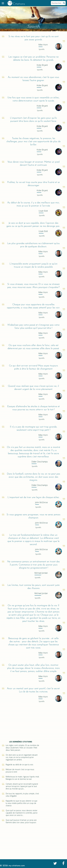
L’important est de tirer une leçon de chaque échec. (33, 497)
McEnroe (41, 502)
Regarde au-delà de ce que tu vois (19, 765)
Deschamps (40, 462)
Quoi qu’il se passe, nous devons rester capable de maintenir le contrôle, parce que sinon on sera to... (22, 813)
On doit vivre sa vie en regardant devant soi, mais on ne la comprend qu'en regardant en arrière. (22, 757)
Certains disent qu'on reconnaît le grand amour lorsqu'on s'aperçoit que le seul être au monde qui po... (22, 786)
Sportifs (42, 49)
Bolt (43, 211)
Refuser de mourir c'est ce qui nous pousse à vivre (20, 771)
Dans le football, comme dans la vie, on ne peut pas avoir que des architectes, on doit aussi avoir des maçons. (33, 477)
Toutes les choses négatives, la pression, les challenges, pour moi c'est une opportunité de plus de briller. (33, 142)
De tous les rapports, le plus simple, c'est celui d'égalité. (22, 795)
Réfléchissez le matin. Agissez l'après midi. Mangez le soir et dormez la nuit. (22, 778)
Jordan (41, 573)
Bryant (42, 65)
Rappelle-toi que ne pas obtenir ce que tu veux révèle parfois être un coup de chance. (22, 803)
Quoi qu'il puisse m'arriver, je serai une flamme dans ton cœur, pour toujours (21, 821)
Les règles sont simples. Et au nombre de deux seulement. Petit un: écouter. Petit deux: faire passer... (22, 748)
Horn (43, 45)
